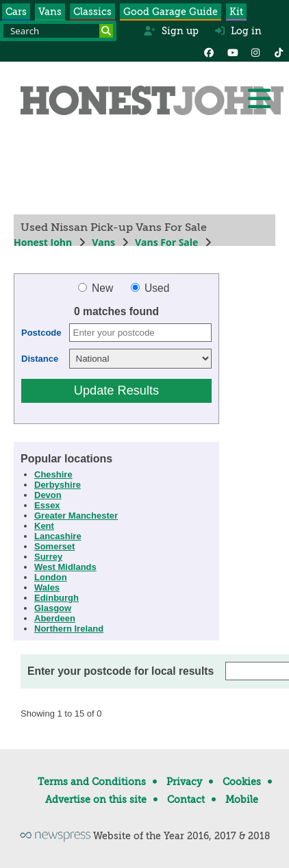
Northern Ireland (69, 629)
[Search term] (58, 31)
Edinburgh (56, 598)
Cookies (242, 782)
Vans (50, 12)
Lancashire (58, 536)
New (97, 288)
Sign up (171, 31)
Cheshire (53, 474)
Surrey (48, 557)
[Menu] (259, 99)
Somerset (54, 546)
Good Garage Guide (171, 12)
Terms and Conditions (92, 782)
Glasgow (53, 608)
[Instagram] (255, 51)
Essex (47, 505)
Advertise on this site (96, 799)
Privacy (184, 782)
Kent (44, 526)
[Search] (106, 31)
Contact (186, 799)
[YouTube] (232, 51)
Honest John (43, 242)
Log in (238, 31)
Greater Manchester (76, 516)
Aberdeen (55, 618)
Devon (48, 495)
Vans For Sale (166, 242)
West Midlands (65, 567)
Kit (236, 12)
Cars (16, 12)
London (51, 577)
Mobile (242, 799)
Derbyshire (58, 485)
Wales (47, 587)
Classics (92, 12)
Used (150, 288)
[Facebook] (209, 51)
